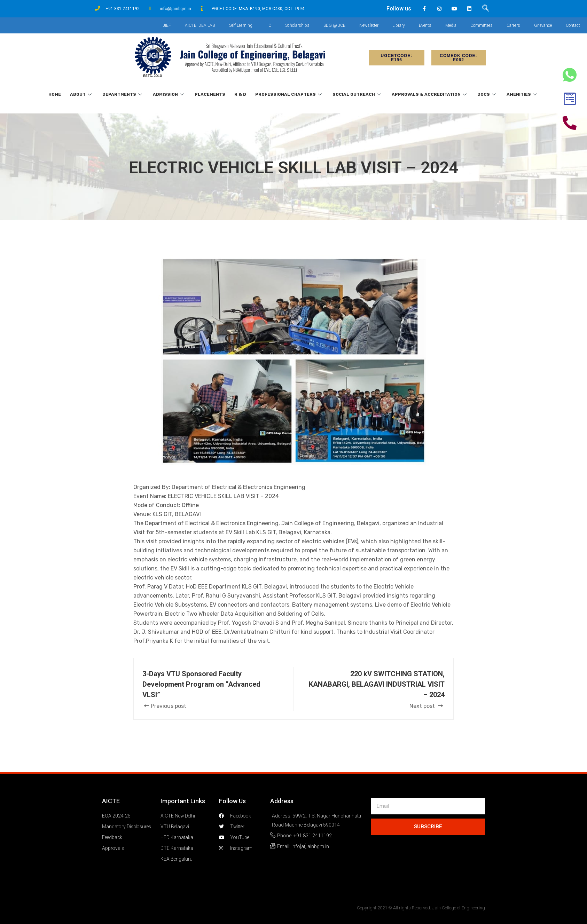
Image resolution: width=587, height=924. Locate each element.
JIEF (167, 25)
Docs (487, 94)
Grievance (543, 25)
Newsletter (369, 25)
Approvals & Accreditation (430, 94)
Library (399, 25)
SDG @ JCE (334, 25)
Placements (210, 94)
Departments (123, 94)
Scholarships (297, 25)
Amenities (523, 94)
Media (451, 25)
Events (425, 25)
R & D (240, 94)
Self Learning (241, 25)
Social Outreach (358, 94)
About (82, 94)
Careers (513, 25)
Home (55, 94)
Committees (482, 25)
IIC (269, 25)
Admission (169, 94)
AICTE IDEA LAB (200, 25)
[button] (397, 58)
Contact (573, 25)
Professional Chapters (289, 94)
